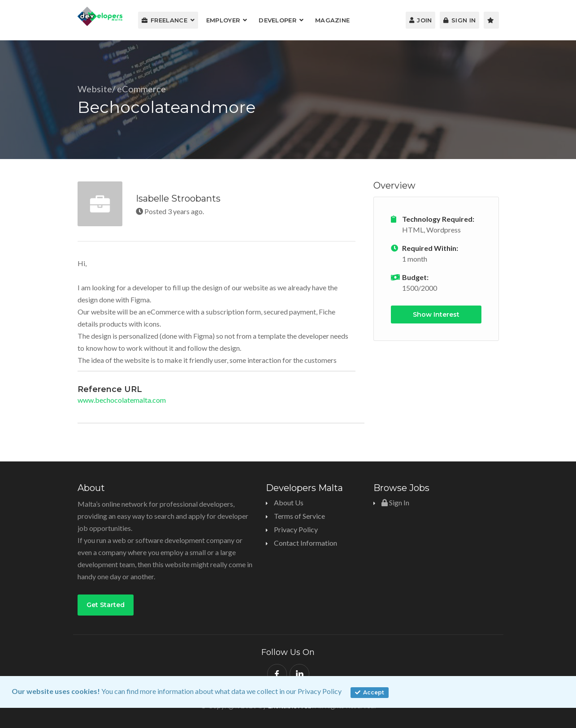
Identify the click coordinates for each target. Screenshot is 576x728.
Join (421, 20)
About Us (289, 502)
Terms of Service (299, 516)
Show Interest (436, 314)
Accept (370, 692)
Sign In (459, 20)
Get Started (106, 605)
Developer (277, 20)
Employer (223, 20)
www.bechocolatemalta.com (122, 400)
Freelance (165, 20)
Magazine (332, 20)
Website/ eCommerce (122, 89)
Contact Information (305, 543)
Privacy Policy (320, 691)
